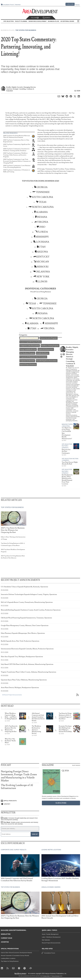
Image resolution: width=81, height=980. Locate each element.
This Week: (20, 823)
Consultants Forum (8, 5)
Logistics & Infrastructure (46, 349)
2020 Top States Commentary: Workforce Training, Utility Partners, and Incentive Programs (15, 155)
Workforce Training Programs (50, 346)
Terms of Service (56, 976)
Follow (35, 18)
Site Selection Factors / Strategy (67, 446)
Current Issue (7, 938)
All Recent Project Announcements (12, 695)
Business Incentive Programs (48, 338)
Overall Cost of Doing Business (29, 338)
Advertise (18, 5)
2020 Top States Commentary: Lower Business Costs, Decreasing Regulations (17, 166)
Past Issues (76, 765)
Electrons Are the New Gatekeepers (66, 451)
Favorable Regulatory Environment (47, 361)
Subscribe (70, 4)
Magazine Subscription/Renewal (14, 930)
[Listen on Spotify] (20, 804)
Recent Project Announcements (51, 943)
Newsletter (6, 934)
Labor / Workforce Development (51, 937)
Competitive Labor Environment (30, 346)
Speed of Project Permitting (28, 364)
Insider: (19, 819)
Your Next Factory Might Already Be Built (70, 463)
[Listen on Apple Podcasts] (20, 801)
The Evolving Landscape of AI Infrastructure (17, 787)
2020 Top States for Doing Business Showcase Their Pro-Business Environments (17, 137)
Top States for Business (26, 30)
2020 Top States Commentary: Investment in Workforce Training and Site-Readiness (16, 150)
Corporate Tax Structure (27, 361)
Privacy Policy (46, 976)
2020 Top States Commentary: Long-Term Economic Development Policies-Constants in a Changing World (17, 161)
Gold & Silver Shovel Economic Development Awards (16, 953)
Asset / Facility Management (50, 934)
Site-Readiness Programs (27, 353)
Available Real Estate (43, 353)
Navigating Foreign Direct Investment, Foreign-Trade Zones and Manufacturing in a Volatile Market (19, 776)
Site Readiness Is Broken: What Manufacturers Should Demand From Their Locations (67, 479)
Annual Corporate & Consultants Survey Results (15, 955)
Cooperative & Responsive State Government (33, 357)
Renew (77, 5)
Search (46, 18)
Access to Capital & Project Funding (30, 342)
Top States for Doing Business (10, 961)
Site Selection (46, 940)
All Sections (78, 21)
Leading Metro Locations (8, 958)
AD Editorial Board (67, 21)
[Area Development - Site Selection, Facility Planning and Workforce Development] (41, 11)
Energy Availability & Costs (28, 349)
